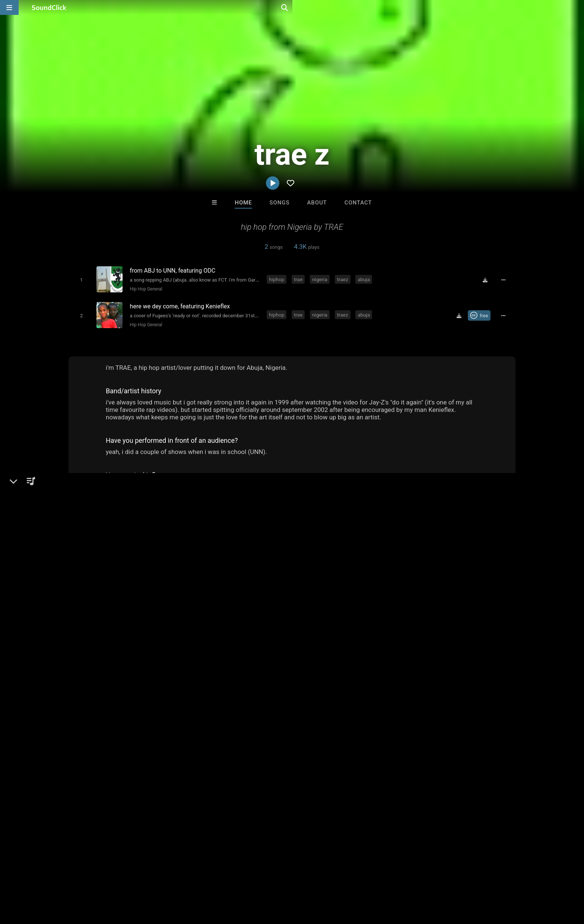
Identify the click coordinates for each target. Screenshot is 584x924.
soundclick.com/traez (107, 603)
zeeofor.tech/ (97, 613)
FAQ (44, 880)
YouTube (91, 645)
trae (300, 279)
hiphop (278, 279)
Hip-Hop (92, 585)
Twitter (89, 624)
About (317, 203)
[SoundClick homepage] (49, 7)
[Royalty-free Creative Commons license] (482, 314)
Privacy (190, 880)
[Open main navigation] (9, 7)
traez (344, 279)
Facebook (92, 634)
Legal (214, 880)
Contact (358, 203)
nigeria (321, 279)
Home (243, 203)
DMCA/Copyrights (151, 880)
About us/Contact (79, 880)
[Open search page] (577, 7)
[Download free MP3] (488, 280)
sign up (418, 590)
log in (445, 590)
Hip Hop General (144, 289)
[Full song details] (506, 280)
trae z (78, 559)
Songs (280, 203)
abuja (365, 279)
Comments (407, 559)
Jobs (115, 880)
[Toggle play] (80, 280)
